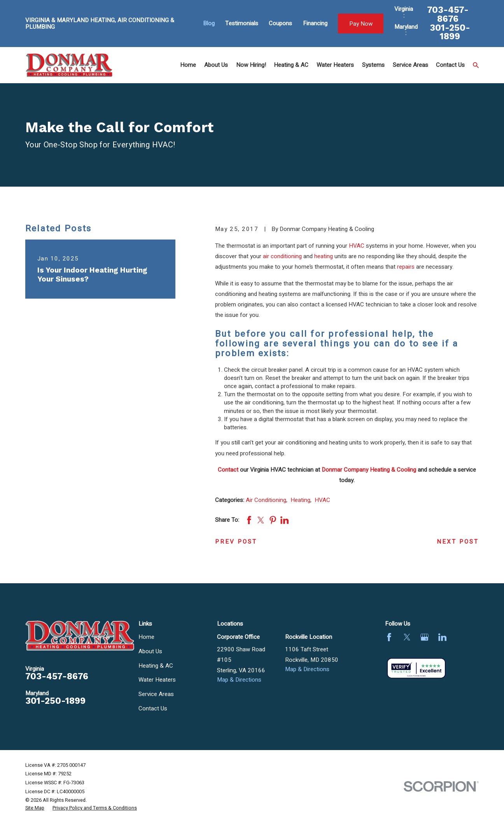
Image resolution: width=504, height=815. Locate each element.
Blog (209, 23)
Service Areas (156, 694)
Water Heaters (157, 680)
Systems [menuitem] (373, 65)
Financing (315, 23)
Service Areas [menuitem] (410, 65)
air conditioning (282, 256)
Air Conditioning (266, 500)
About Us (150, 651)
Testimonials (242, 23)
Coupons (280, 23)
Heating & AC (156, 666)
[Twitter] (407, 637)
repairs (406, 267)
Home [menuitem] (188, 65)
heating (324, 256)
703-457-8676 (448, 15)
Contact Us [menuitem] (450, 65)
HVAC (357, 246)
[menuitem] (35, 808)
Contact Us (153, 708)
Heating (300, 500)
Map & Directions (239, 680)
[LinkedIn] (442, 637)
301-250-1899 (450, 32)
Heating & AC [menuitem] (291, 65)
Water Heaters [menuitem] (335, 65)
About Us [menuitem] (216, 65)
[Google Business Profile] (424, 637)
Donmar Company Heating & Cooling (369, 470)
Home (146, 637)
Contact (228, 470)
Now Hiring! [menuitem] (251, 65)
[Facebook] (389, 637)
